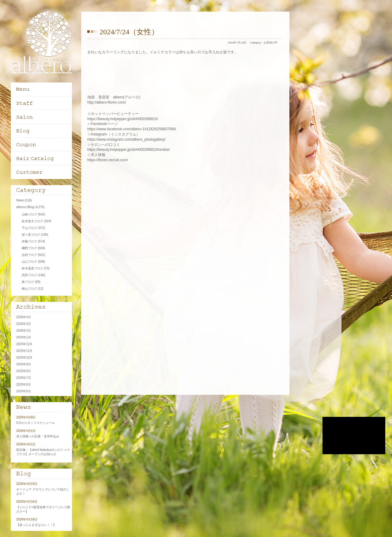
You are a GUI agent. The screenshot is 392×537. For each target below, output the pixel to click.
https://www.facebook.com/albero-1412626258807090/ (132, 129)
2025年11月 (24, 351)
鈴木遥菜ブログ (32, 268)
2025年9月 (24, 364)
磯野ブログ (29, 248)
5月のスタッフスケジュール (36, 423)
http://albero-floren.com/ (107, 102)
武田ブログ (29, 275)
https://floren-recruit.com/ (108, 160)
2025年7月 (24, 378)
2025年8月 (24, 371)
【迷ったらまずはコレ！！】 (36, 525)
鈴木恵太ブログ (32, 221)
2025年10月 (24, 358)
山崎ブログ (29, 214)
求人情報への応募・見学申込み (38, 436)
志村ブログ (29, 255)
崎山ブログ (29, 289)
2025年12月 (24, 344)
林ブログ (28, 282)
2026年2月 (24, 331)
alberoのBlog (25, 207)
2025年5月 (24, 391)
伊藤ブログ (29, 241)
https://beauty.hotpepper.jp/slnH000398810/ (123, 119)
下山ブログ (29, 228)
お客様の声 (271, 43)
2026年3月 (24, 324)
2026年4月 (24, 317)
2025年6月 (24, 385)
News (20, 200)
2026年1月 (24, 337)
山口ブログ (29, 262)
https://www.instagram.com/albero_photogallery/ (126, 139)
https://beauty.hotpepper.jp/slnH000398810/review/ (128, 150)
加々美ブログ (31, 235)
